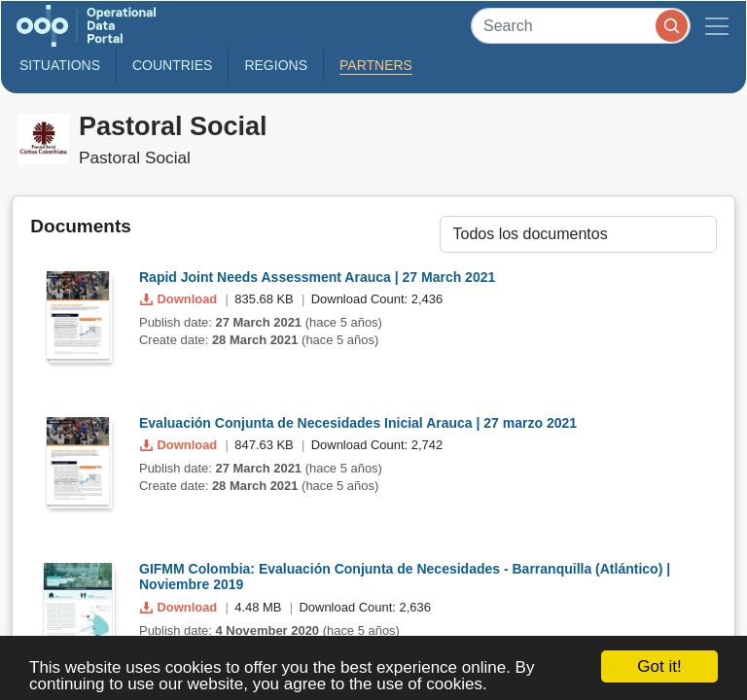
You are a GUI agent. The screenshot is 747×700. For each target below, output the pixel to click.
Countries (172, 65)
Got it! (659, 666)
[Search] (581, 26)
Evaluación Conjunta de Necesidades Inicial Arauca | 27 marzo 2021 (358, 423)
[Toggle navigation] (717, 26)
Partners (376, 65)
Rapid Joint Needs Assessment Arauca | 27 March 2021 (317, 277)
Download (180, 299)
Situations (60, 65)
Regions (276, 65)
